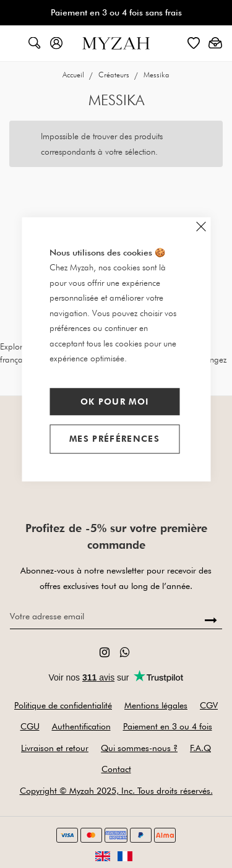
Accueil (74, 75)
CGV (209, 705)
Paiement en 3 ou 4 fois (168, 726)
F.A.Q (200, 748)
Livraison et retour (55, 748)
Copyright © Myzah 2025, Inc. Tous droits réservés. (116, 791)
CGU (30, 726)
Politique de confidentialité (63, 705)
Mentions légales (156, 705)
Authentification (81, 726)
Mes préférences (114, 439)
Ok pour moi (115, 402)
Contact (116, 769)
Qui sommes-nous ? (139, 748)
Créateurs (115, 75)
